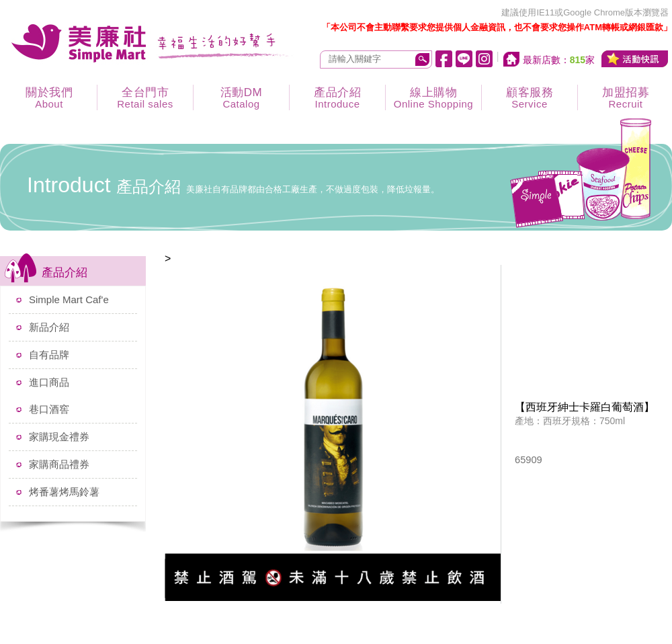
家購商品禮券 (59, 464)
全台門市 (145, 98)
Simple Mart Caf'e (69, 299)
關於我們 (49, 98)
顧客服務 (530, 98)
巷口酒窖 (49, 409)
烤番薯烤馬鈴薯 (64, 492)
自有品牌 (49, 355)
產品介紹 (337, 98)
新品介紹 (49, 327)
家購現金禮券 (59, 437)
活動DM (241, 98)
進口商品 (49, 382)
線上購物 (433, 98)
